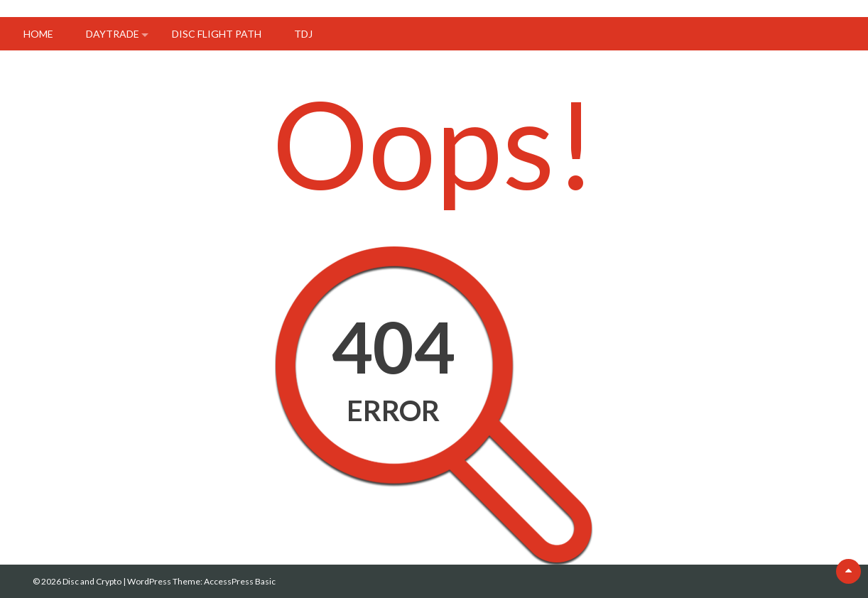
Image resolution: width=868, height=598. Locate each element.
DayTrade (113, 34)
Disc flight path (217, 34)
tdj (303, 34)
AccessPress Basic (240, 581)
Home (38, 34)
